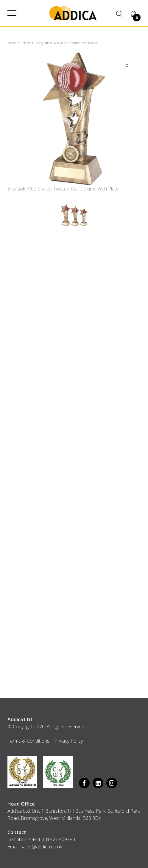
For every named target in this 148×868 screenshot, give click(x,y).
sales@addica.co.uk (41, 847)
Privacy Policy (69, 741)
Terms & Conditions (28, 741)
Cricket (26, 43)
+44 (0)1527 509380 (54, 839)
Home (12, 43)
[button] (12, 13)
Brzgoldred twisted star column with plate (67, 43)
